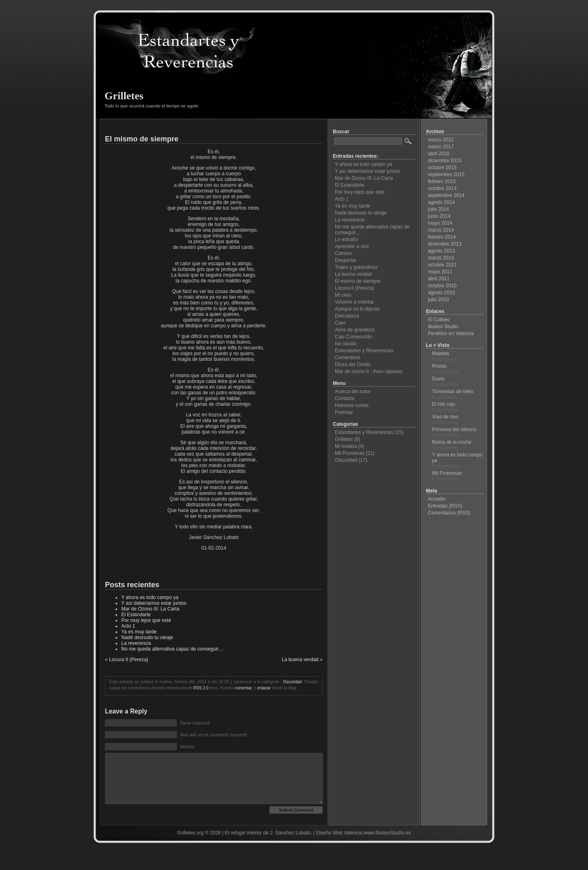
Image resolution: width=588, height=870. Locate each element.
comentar (243, 688)
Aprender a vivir (352, 246)
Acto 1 (128, 626)
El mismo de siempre (142, 139)
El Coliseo (439, 320)
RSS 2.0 (201, 688)
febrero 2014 (442, 237)
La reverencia (136, 643)
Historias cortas (352, 405)
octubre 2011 (442, 265)
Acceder (437, 499)
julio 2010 (438, 300)
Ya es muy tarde (139, 632)
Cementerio (347, 358)
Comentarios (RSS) (449, 513)
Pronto (439, 366)
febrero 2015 (442, 181)
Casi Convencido (353, 337)
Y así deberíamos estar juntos (154, 603)
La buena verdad (300, 660)
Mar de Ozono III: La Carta (150, 609)
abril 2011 (439, 279)
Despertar (346, 260)
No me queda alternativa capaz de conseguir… (172, 649)
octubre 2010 (442, 286)
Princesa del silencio (454, 429)
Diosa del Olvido (353, 365)
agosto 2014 (441, 202)
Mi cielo (343, 295)
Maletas (441, 353)
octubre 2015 (442, 168)
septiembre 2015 (446, 174)
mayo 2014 (440, 223)
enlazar (264, 688)
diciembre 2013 (445, 244)
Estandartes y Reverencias (364, 351)
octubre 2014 (442, 188)
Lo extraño (346, 239)
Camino (343, 253)
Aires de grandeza (355, 330)
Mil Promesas (350, 453)
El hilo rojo (443, 404)
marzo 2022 (441, 140)
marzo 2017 (441, 147)
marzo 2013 (441, 258)
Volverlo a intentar (354, 302)
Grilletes (124, 96)
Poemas (344, 412)
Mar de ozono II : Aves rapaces (369, 371)
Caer (340, 323)
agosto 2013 (441, 251)
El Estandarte (136, 615)
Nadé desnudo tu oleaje (147, 637)
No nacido (346, 344)
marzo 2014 (441, 230)
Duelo (438, 379)
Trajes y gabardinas (356, 267)
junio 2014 (439, 216)
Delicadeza (347, 316)
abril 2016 (439, 154)
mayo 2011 (440, 272)
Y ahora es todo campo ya (150, 597)
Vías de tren (445, 417)
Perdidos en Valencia (451, 333)
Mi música (346, 446)
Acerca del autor (353, 391)
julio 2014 (438, 209)
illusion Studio (443, 327)
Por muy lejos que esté (146, 620)
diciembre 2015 (445, 161)
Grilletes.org (190, 845)
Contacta (345, 398)
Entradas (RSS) (445, 506)
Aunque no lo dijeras (357, 309)
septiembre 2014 (446, 195)
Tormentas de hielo (453, 391)
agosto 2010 (441, 293)
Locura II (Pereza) (129, 660)
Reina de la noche (452, 442)
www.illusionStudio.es (387, 845)
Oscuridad (292, 682)
